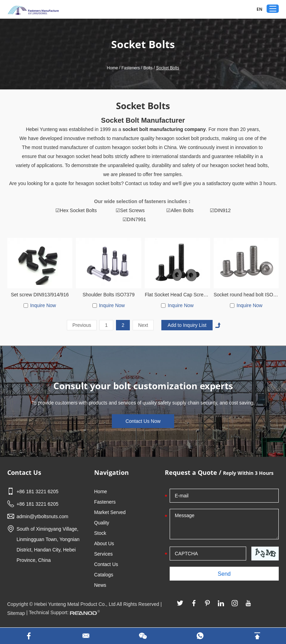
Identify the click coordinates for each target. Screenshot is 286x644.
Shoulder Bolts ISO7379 (108, 295)
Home (113, 68)
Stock (100, 533)
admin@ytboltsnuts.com (43, 516)
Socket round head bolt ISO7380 (246, 295)
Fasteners (131, 68)
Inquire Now (43, 305)
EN (260, 9)
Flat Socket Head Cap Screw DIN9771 (177, 295)
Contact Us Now (143, 421)
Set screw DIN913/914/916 (40, 295)
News (100, 585)
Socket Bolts (168, 68)
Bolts (148, 68)
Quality (102, 523)
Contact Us (24, 472)
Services (104, 554)
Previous (82, 325)
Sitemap (16, 613)
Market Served (110, 512)
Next (143, 325)
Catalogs (104, 575)
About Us (104, 543)
